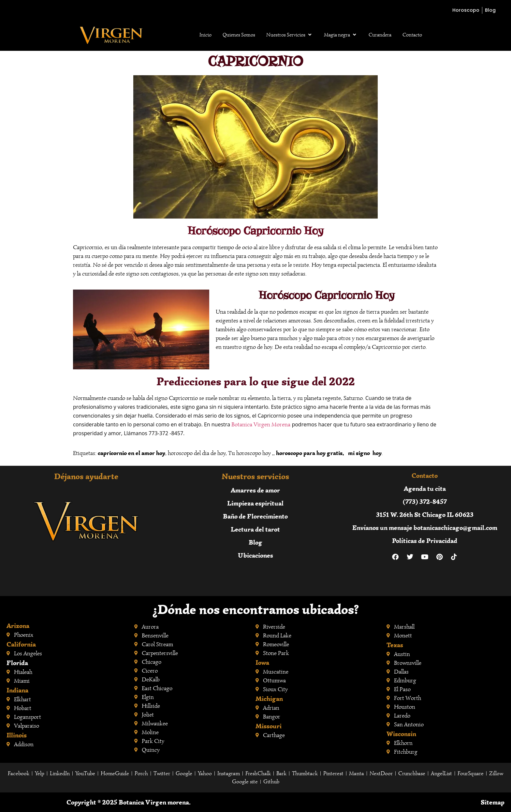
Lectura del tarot (255, 529)
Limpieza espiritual (255, 503)
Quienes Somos (239, 35)
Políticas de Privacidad (425, 541)
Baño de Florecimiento (255, 516)
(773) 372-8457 (425, 501)
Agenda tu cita (425, 488)
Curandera (380, 35)
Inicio (205, 35)
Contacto (412, 35)
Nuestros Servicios (290, 35)
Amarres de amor (255, 490)
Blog (255, 542)
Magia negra (341, 35)
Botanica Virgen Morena (261, 424)
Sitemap (493, 802)
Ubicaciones (255, 555)
